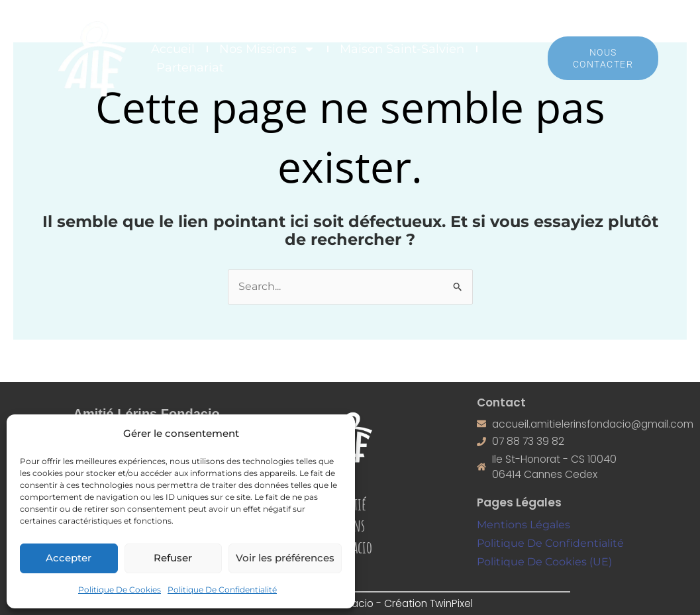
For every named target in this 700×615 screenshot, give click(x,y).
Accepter (69, 558)
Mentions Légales (524, 527)
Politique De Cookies (120, 590)
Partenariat (190, 68)
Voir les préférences (285, 558)
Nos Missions (267, 49)
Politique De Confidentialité (222, 590)
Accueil (173, 49)
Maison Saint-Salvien (402, 49)
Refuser (173, 558)
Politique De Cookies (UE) (544, 562)
